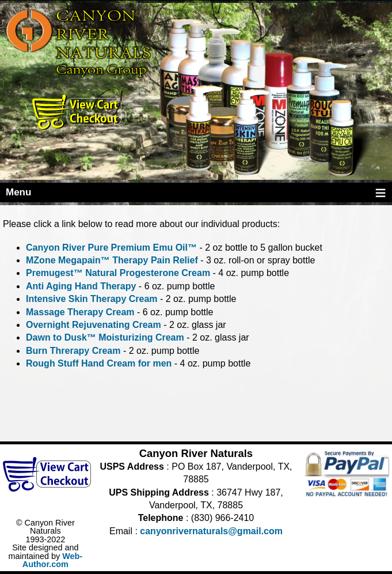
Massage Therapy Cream (80, 312)
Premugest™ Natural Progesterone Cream (118, 273)
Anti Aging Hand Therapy (81, 286)
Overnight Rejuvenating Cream (94, 325)
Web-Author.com (52, 560)
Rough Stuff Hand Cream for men (99, 363)
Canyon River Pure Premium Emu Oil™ (111, 248)
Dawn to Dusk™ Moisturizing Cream (105, 337)
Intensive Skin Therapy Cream (92, 299)
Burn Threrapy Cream (73, 351)
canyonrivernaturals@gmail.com (211, 531)
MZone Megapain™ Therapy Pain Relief (112, 260)
